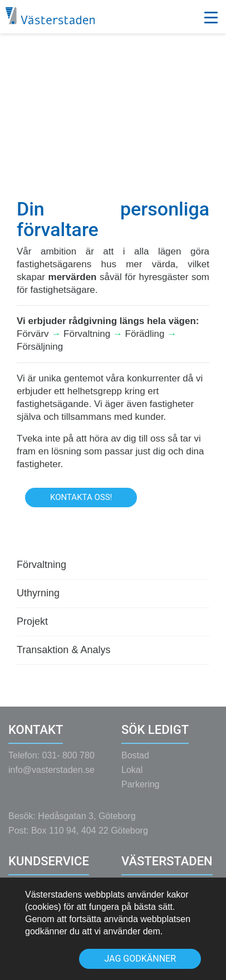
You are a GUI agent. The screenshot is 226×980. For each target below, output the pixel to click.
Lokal (132, 775)
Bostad (135, 761)
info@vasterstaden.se (51, 775)
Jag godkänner (140, 959)
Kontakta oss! (81, 497)
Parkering (140, 790)
